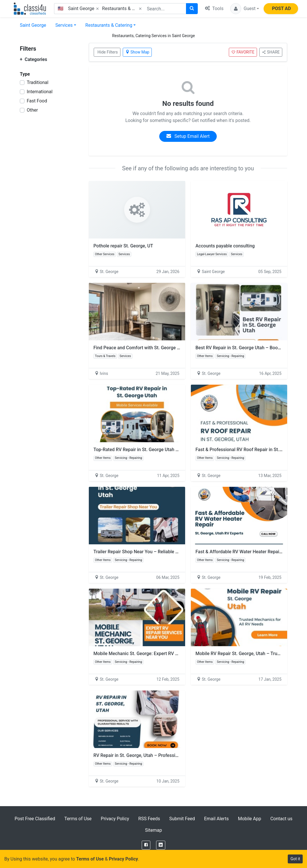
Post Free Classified (35, 819)
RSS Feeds (149, 819)
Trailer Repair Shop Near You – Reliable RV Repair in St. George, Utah (164, 552)
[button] (245, 9)
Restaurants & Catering (109, 25)
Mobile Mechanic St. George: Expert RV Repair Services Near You (160, 654)
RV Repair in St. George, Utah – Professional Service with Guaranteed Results (173, 755)
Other (32, 110)
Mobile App (250, 819)
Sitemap (154, 830)
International (40, 92)
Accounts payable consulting (225, 246)
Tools (214, 8)
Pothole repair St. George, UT (123, 246)
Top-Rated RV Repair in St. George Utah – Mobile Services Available (163, 450)
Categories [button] (33, 59)
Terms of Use (78, 819)
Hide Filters (108, 52)
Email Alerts (216, 819)
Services (64, 25)
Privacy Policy (115, 819)
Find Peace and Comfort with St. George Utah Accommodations (159, 348)
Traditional (38, 82)
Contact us (281, 819)
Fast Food (37, 101)
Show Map (137, 52)
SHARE (271, 52)
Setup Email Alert (188, 136)
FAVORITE (243, 52)
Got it (295, 859)
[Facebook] (146, 845)
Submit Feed (182, 819)
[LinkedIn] (161, 845)
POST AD (281, 8)
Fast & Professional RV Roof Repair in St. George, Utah (251, 450)
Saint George (33, 25)
